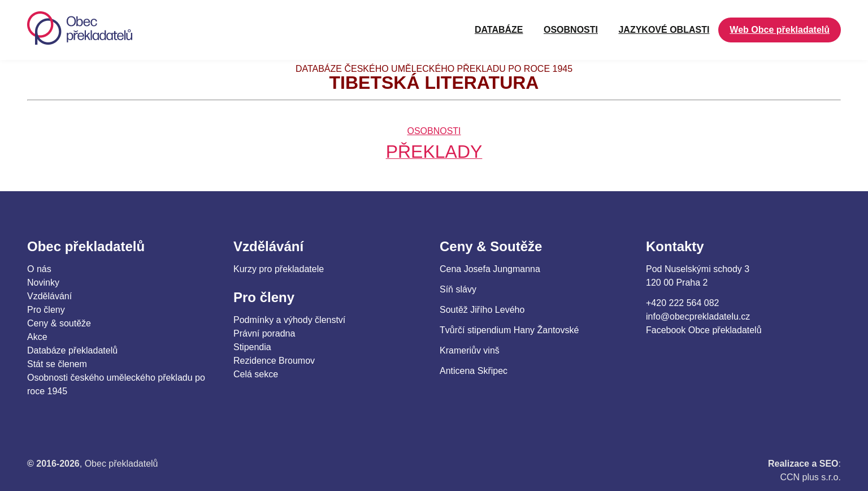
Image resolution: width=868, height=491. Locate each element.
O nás (39, 269)
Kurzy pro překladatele (279, 269)
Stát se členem (57, 364)
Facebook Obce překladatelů (704, 330)
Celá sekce (256, 374)
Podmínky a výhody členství (289, 320)
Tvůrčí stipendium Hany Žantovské (509, 330)
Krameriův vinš (470, 350)
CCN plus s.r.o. (810, 477)
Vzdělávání (49, 296)
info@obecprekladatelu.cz (698, 316)
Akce (37, 337)
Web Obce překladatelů (780, 30)
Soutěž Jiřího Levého (482, 310)
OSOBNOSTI (571, 30)
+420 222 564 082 (682, 303)
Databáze (499, 30)
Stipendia (252, 347)
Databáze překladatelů (72, 350)
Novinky (43, 283)
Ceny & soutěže (59, 323)
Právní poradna (264, 333)
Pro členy (46, 310)
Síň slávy (458, 289)
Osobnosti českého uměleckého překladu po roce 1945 (116, 384)
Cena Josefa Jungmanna (490, 269)
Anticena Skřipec (474, 371)
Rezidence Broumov (274, 361)
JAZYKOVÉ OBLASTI (664, 30)
